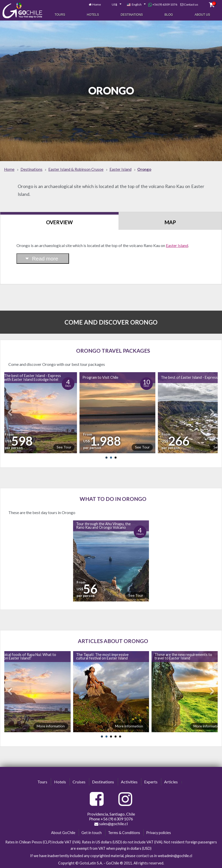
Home (97, 4)
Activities (129, 782)
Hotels (93, 15)
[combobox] (114, 5)
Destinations (132, 15)
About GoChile (63, 833)
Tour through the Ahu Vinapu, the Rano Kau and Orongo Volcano (103, 526)
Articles (171, 782)
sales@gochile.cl (111, 824)
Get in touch (92, 833)
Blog (169, 15)
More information (51, 726)
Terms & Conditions (124, 833)
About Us (202, 15)
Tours (60, 15)
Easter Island (177, 245)
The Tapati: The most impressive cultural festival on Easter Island (102, 656)
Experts (151, 782)
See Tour (64, 447)
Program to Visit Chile (100, 377)
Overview (59, 222)
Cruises (79, 782)
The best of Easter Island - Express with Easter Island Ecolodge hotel (32, 377)
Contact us (191, 4)
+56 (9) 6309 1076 (163, 5)
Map (170, 222)
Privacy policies (159, 833)
